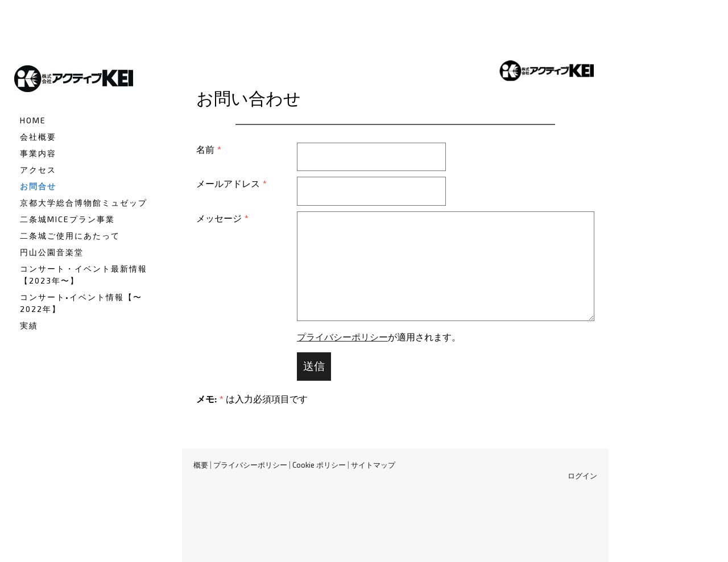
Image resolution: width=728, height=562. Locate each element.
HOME (33, 120)
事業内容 (38, 153)
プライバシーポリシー (342, 337)
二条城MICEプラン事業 (67, 219)
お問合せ (38, 186)
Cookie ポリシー (319, 465)
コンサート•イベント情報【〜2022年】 (81, 303)
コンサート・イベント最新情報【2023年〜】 (84, 274)
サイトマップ (373, 465)
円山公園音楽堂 (52, 252)
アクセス (38, 170)
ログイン (582, 476)
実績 (29, 325)
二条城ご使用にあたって (70, 236)
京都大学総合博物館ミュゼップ (84, 203)
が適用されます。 (379, 337)
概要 (201, 465)
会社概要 (38, 137)
